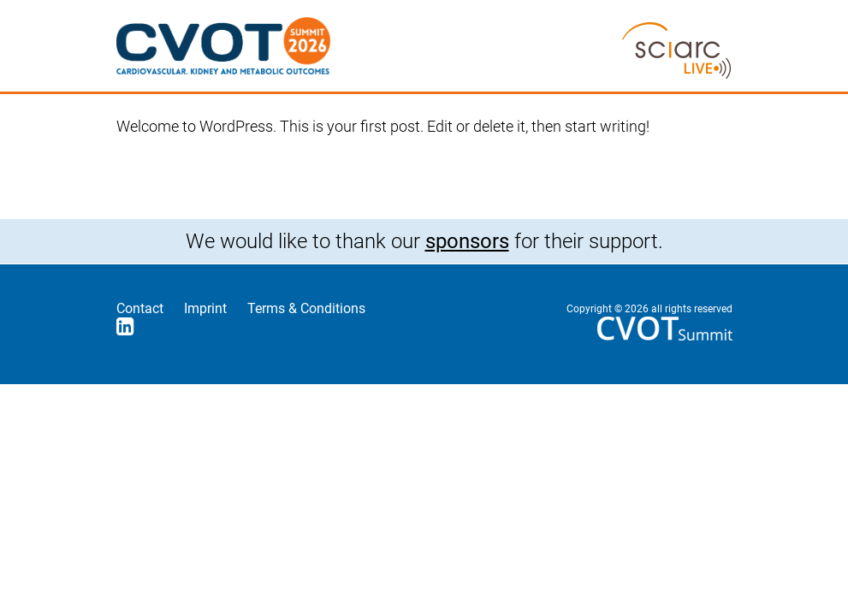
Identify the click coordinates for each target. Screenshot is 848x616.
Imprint (205, 308)
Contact (140, 308)
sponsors (467, 241)
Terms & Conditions (306, 308)
